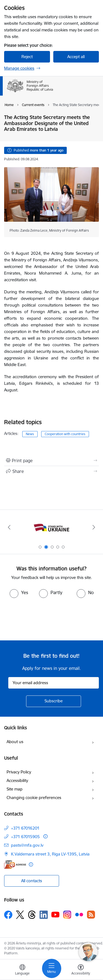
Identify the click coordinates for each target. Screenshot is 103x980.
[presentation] (46, 619)
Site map (15, 789)
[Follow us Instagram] (67, 915)
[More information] (45, 836)
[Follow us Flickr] (79, 914)
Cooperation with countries (65, 434)
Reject (27, 57)
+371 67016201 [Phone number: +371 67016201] (25, 828)
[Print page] (51, 461)
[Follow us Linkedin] (44, 915)
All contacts (32, 881)
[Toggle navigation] (52, 968)
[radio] (19, 592)
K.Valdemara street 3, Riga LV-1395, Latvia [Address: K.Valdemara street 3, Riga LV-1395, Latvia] (50, 854)
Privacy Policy (19, 772)
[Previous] (9, 527)
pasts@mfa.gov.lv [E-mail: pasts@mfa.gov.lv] (27, 845)
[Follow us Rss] (91, 915)
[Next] (94, 527)
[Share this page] (51, 471)
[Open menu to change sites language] (22, 970)
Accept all (76, 57)
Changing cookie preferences (34, 798)
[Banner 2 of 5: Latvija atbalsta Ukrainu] (51, 527)
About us (15, 742)
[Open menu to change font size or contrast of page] (81, 970)
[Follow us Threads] (32, 915)
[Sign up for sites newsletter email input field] (54, 683)
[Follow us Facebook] (8, 915)
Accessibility (17, 780)
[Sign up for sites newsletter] (54, 701)
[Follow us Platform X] (20, 915)
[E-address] (15, 864)
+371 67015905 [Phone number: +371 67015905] (25, 837)
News (30, 434)
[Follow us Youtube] (55, 914)
